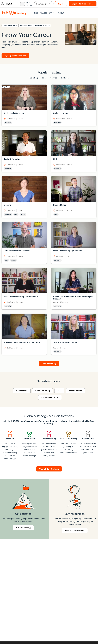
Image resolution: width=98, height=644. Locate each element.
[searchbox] (44, 4)
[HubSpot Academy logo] (14, 13)
